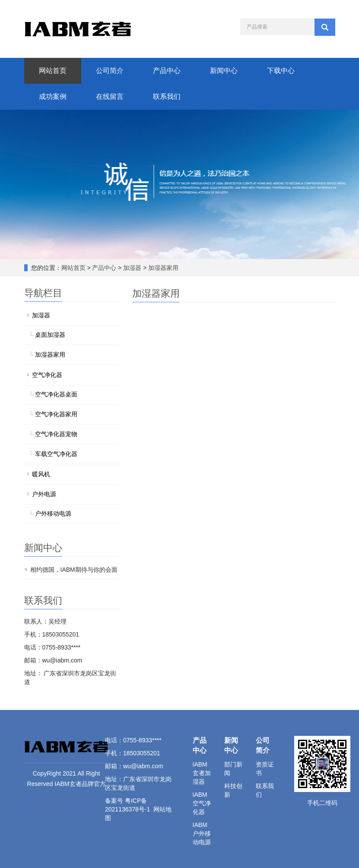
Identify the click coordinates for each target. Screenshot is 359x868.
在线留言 (110, 97)
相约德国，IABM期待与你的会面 (74, 570)
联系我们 (167, 97)
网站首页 (53, 71)
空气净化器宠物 (56, 434)
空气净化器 (47, 375)
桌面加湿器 (50, 335)
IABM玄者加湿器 (202, 773)
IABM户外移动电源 (202, 833)
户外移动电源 (53, 513)
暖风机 (41, 474)
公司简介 (110, 71)
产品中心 (167, 71)
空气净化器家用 (56, 414)
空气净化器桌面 (56, 394)
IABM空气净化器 (202, 803)
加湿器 (133, 268)
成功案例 (53, 97)
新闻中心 (224, 71)
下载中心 (281, 71)
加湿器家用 (163, 268)
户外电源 (44, 494)
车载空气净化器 (56, 454)
